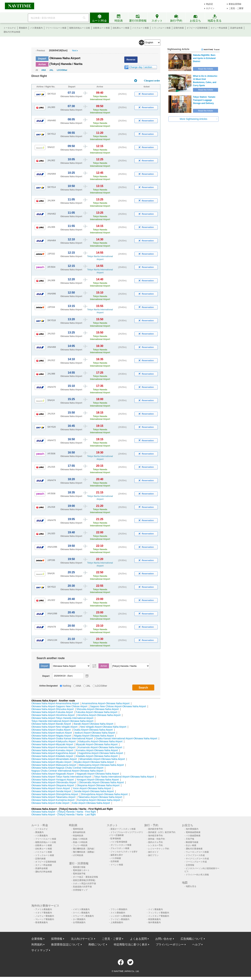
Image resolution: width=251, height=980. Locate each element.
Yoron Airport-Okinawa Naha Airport (92, 788)
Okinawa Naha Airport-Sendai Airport (51, 791)
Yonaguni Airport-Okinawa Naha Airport (98, 780)
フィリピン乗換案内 (120, 919)
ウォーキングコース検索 (197, 852)
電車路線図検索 (193, 832)
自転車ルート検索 (121, 28)
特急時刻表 (78, 836)
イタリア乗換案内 (44, 913)
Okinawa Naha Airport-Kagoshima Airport (54, 753)
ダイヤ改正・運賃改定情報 (85, 877)
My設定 (210, 4)
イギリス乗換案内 (81, 909)
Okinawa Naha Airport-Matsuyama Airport (54, 765)
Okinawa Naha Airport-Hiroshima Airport (53, 715)
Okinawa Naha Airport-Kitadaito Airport (52, 756)
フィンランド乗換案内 (159, 913)
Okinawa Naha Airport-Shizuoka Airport (53, 709)
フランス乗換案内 (119, 909)
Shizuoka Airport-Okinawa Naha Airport (98, 709)
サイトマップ (40, 950)
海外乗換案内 (192, 829)
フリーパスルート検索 (56, 28)
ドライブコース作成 (195, 855)
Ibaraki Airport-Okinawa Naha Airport (94, 724)
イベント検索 (117, 865)
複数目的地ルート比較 (80, 28)
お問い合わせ (164, 939)
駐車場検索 (116, 839)
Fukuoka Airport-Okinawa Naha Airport (96, 712)
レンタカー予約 (155, 845)
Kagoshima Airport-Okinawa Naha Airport (101, 753)
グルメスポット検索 (120, 848)
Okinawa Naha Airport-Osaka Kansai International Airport (62, 738)
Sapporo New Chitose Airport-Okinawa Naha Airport (118, 706)
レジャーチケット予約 (159, 849)
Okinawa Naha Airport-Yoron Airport (51, 788)
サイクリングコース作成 (197, 859)
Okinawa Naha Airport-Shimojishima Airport (55, 794)
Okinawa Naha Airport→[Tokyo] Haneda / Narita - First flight (64, 812)
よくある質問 (138, 939)
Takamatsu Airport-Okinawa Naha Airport (100, 797)
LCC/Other (62, 70)
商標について (97, 945)
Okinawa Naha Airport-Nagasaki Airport (53, 774)
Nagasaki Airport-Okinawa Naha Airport (98, 774)
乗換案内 (23, 28)
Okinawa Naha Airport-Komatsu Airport (52, 750)
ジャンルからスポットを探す (124, 852)
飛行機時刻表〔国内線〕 (84, 849)
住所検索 (115, 861)
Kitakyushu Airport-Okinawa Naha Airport (100, 741)
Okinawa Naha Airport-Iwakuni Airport (52, 733)
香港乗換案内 (41, 922)
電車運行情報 (79, 867)
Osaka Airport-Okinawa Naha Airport (93, 730)
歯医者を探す (117, 855)
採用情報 (57, 939)
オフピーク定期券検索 (197, 28)
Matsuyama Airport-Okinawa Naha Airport (101, 765)
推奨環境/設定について (65, 945)
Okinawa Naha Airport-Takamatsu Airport (53, 797)
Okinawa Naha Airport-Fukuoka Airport (52, 712)
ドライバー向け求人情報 (197, 875)
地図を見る (191, 886)
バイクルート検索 (140, 28)
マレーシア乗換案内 (45, 919)
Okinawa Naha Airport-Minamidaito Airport (54, 759)
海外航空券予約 (155, 836)
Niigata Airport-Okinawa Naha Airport (94, 736)
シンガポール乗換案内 (121, 916)
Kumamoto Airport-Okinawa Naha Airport (100, 747)
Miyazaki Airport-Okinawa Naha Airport (97, 744)
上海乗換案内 (117, 922)
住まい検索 (191, 845)
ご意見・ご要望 (236, 8)
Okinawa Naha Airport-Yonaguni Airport (53, 780)
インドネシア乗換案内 (159, 916)
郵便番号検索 (192, 842)
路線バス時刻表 (80, 839)
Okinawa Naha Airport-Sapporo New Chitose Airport (59, 706)
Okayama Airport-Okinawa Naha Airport (98, 785)
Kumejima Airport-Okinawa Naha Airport (99, 800)
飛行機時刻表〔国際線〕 (84, 852)
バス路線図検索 (193, 836)
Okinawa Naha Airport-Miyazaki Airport (52, 744)
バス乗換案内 (36, 28)
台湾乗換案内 (79, 922)
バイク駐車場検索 (119, 842)
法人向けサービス (82, 939)
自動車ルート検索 (101, 28)
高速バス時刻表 (80, 842)
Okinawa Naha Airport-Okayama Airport (53, 785)
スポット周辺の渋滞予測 (84, 884)
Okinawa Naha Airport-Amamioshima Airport (55, 703)
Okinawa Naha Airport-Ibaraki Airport (51, 724)
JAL (51, 70)
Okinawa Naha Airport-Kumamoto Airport (53, 747)
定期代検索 (179, 28)
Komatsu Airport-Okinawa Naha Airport (97, 750)
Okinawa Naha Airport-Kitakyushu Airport (54, 741)
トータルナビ (10, 28)
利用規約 (37, 945)
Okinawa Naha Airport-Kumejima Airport (53, 800)
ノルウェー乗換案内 (45, 916)
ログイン (210, 8)
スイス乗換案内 (118, 913)
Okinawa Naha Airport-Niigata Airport (51, 736)
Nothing (67, 686)
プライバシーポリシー (170, 945)
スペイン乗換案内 (81, 913)
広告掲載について (192, 939)
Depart (42, 59)
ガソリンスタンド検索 (121, 845)
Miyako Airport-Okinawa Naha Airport (94, 762)
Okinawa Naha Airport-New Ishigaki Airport (54, 727)
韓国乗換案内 (154, 919)
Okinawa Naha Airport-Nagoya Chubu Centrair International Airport (67, 768)
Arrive (42, 64)
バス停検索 (116, 858)
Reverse (131, 60)
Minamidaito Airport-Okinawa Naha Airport (102, 759)
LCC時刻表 (78, 855)
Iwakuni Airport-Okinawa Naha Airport (95, 733)
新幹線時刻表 (79, 832)
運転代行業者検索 (194, 849)
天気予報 (190, 839)
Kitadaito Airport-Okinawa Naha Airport (97, 756)
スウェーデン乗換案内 (83, 916)
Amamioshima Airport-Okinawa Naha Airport (106, 703)
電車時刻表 (78, 829)
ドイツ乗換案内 (155, 909)
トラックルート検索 (161, 28)
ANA (44, 70)
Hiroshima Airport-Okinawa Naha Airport (99, 715)
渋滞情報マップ (80, 890)
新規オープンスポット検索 (123, 829)
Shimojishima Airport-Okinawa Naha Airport (104, 794)
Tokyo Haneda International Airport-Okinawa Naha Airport (62, 721)
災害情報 (190, 865)
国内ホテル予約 (155, 842)
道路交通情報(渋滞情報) (84, 880)
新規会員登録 (235, 4)
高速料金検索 (236, 28)
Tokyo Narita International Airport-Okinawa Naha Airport (124, 777)
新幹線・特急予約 (157, 839)
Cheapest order (152, 81)
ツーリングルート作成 (196, 862)
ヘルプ (196, 945)
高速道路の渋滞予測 (82, 887)
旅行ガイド (153, 852)
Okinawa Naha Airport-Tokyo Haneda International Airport (62, 718)
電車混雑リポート (81, 870)
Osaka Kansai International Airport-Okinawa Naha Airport (126, 738)
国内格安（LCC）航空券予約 (162, 832)
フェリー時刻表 (80, 845)
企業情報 (37, 939)
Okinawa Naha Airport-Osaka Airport (51, 730)
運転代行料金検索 (12, 32)
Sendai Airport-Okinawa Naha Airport (94, 791)
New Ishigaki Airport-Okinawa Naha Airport (103, 727)
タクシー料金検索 (219, 28)
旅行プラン (153, 855)
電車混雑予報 (79, 874)
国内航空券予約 (155, 829)
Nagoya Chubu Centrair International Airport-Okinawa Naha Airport (67, 771)
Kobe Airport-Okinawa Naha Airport (91, 803)
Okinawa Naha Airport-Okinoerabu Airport (54, 782)
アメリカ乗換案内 (44, 909)
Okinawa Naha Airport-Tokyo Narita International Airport (61, 777)
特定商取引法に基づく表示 (131, 945)
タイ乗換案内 (79, 919)
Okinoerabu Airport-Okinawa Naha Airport (101, 782)
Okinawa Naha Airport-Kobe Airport (50, 803)
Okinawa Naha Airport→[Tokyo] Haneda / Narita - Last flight (64, 814)
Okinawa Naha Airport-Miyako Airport (51, 762)
